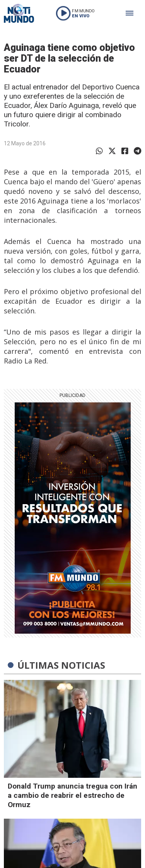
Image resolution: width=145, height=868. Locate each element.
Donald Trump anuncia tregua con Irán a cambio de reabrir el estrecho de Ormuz (72, 795)
